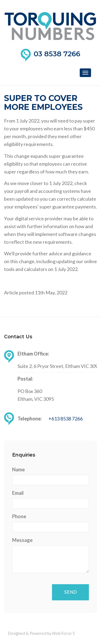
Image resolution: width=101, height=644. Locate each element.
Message (22, 540)
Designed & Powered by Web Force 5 (41, 633)
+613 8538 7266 (66, 419)
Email (18, 493)
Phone (19, 516)
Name (18, 469)
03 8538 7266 (57, 54)
